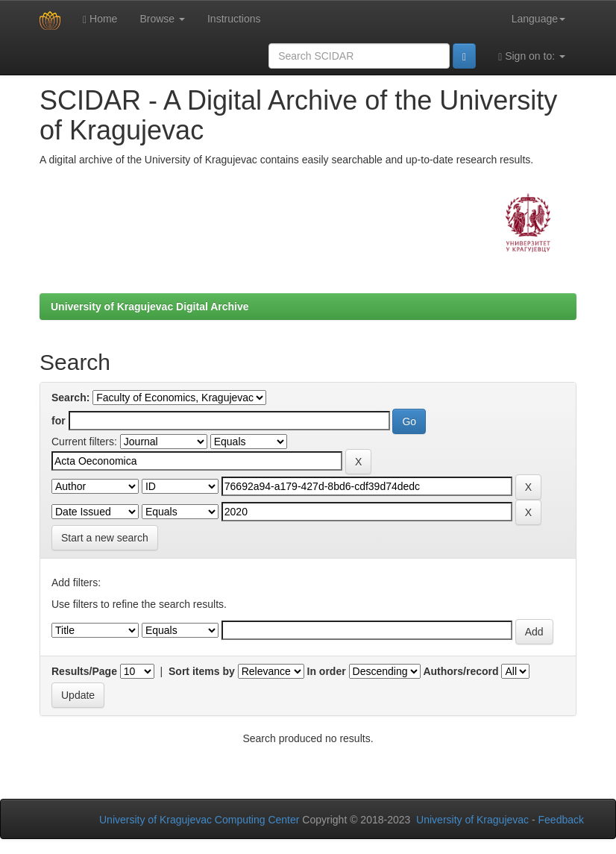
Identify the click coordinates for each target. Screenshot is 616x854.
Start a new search (105, 538)
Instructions (234, 19)
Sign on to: (532, 56)
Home (100, 19)
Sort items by (202, 671)
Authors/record (461, 671)
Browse (162, 19)
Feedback (561, 820)
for (59, 421)
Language (538, 19)
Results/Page (84, 671)
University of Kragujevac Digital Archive (150, 307)
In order (327, 671)
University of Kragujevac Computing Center (199, 820)
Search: (70, 398)
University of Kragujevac (472, 820)
